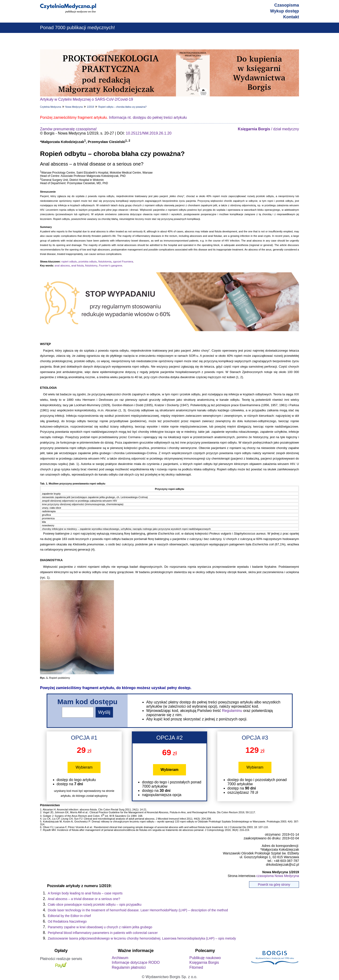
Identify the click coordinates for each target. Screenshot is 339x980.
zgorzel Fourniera (123, 262)
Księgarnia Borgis (204, 962)
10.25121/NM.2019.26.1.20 (149, 133)
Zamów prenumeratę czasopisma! (68, 129)
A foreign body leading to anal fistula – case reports (85, 893)
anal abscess (62, 266)
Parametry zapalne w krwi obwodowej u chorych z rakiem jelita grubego (100, 927)
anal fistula (78, 266)
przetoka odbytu (88, 262)
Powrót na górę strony (274, 885)
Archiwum (120, 958)
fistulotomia (105, 262)
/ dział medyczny (268, 129)
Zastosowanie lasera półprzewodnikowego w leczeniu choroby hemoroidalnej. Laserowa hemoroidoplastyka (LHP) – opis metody (142, 938)
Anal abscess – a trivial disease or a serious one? (84, 899)
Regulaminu (232, 711)
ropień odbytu (69, 262)
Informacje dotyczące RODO (136, 962)
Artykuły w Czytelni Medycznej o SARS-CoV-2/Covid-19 (87, 99)
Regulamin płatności (129, 967)
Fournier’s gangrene (111, 266)
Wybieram (84, 767)
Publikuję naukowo (205, 958)
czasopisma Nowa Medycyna (278, 876)
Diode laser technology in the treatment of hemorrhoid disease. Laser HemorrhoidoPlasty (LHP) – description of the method (138, 910)
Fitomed (196, 967)
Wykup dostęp (285, 11)
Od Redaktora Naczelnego (67, 921)
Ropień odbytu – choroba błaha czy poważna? (122, 107)
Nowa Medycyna (74, 107)
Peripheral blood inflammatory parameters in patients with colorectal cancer (103, 933)
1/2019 (91, 107)
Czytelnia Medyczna (50, 107)
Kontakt (291, 17)
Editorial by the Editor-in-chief (69, 916)
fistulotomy (91, 266)
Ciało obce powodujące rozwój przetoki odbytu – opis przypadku (95, 905)
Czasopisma (287, 5)
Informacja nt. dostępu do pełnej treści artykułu (148, 117)
